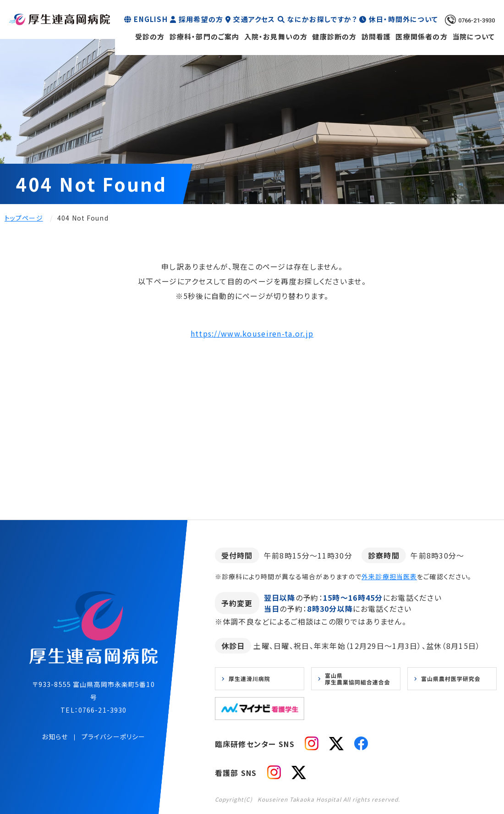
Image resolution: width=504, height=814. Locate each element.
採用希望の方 (201, 19)
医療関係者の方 (421, 36)
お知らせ (55, 736)
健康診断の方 (334, 36)
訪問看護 (376, 36)
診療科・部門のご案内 (205, 36)
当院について (474, 36)
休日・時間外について (403, 19)
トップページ (24, 218)
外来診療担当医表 (389, 576)
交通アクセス (254, 19)
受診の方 (150, 36)
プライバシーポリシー (113, 736)
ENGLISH (151, 19)
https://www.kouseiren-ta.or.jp (252, 333)
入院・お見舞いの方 (276, 36)
